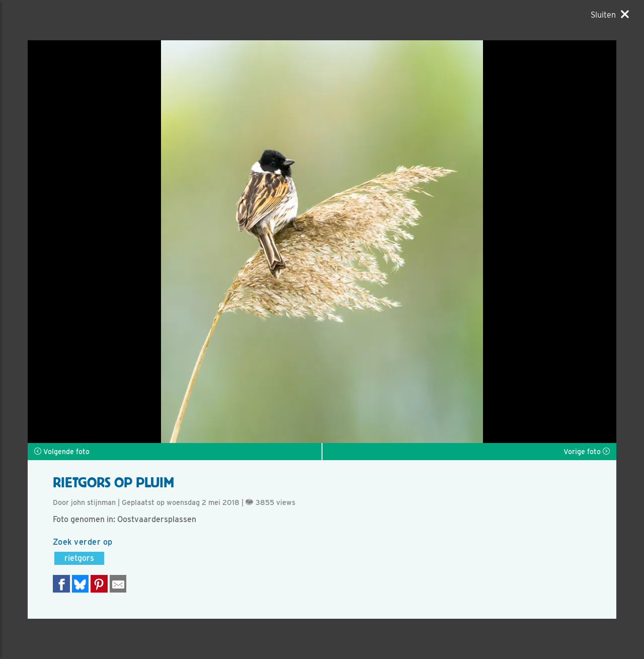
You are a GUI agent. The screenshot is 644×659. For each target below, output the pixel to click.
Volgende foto (62, 452)
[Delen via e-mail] (118, 584)
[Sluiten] (610, 15)
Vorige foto (587, 452)
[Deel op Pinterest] (99, 584)
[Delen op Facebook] (61, 584)
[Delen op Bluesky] (80, 584)
